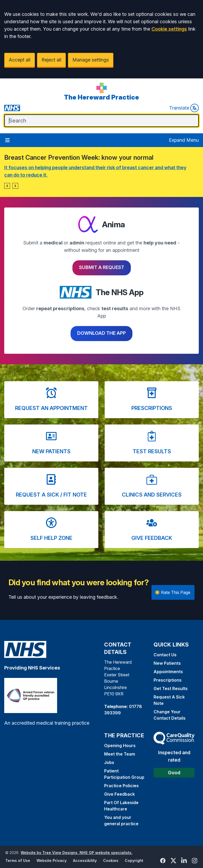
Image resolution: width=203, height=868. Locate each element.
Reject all (51, 60)
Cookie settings (169, 29)
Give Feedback (119, 794)
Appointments (168, 672)
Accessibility (85, 860)
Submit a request (102, 267)
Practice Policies (121, 786)
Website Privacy (52, 860)
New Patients (167, 663)
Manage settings (91, 60)
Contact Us (165, 655)
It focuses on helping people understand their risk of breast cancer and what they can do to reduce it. (95, 171)
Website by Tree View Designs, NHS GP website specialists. (77, 853)
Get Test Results (171, 688)
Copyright (134, 860)
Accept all (20, 60)
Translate (184, 108)
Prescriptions (168, 680)
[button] (7, 186)
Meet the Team (120, 754)
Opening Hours (120, 746)
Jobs (109, 762)
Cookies (111, 860)
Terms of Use (18, 860)
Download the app (101, 333)
